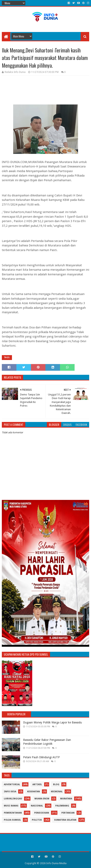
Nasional (37, 806)
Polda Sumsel (12, 820)
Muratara (66, 799)
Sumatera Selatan (65, 820)
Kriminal (57, 792)
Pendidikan (42, 813)
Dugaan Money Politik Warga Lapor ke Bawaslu (52, 722)
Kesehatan (34, 792)
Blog (56, 784)
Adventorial (12, 784)
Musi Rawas (11, 806)
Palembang (62, 806)
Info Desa (10, 792)
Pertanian (68, 813)
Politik (37, 820)
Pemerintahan (13, 813)
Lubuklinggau (13, 799)
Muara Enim (42, 799)
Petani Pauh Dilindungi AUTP (41, 757)
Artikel (37, 784)
